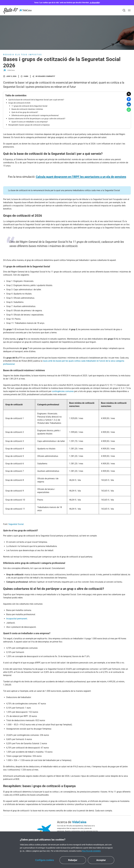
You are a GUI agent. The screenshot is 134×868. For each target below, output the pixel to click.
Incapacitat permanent (17, 619)
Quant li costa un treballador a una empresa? (30, 122)
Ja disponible (95, 3)
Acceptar (101, 860)
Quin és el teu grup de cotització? (25, 112)
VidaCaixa (9, 70)
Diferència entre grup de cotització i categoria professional (35, 115)
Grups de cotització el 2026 (19, 103)
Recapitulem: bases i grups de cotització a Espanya (29, 125)
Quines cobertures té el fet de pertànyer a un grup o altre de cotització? (37, 119)
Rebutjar (73, 860)
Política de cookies (91, 851)
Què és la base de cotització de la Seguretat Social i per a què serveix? (36, 100)
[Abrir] (129, 10)
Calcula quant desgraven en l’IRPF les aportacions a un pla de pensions (81, 177)
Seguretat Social (16, 524)
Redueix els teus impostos (23, 55)
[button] (129, 94)
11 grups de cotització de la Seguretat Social (29, 106)
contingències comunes (63, 391)
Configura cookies (45, 860)
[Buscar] (124, 10)
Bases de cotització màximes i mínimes (27, 109)
